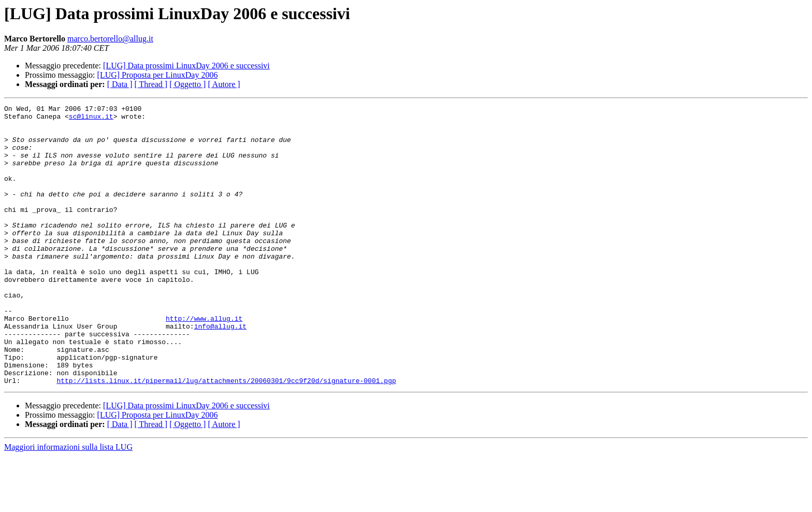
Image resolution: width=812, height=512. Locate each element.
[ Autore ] (224, 84)
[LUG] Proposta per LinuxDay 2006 (158, 75)
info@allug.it (220, 371)
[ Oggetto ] (187, 84)
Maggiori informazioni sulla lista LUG (68, 503)
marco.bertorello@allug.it (110, 39)
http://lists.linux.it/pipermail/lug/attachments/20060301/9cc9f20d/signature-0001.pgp (226, 436)
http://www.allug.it (204, 362)
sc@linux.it (91, 119)
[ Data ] (120, 84)
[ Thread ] (151, 84)
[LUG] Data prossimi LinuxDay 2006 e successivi (186, 66)
